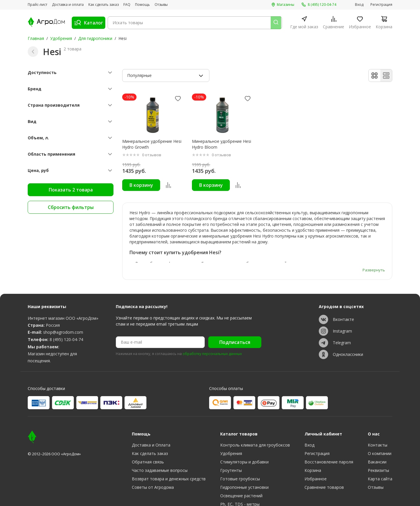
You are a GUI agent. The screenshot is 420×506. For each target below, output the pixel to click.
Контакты (378, 410)
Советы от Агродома (153, 453)
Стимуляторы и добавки (244, 427)
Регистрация (381, 5)
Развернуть (373, 235)
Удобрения (61, 38)
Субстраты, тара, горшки (245, 478)
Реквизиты (378, 436)
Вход (359, 5)
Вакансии (377, 427)
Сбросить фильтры (71, 207)
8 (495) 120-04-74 (66, 305)
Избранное (316, 444)
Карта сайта (380, 444)
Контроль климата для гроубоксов (255, 410)
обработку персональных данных (212, 319)
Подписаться (235, 308)
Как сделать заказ (104, 5)
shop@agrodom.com (63, 297)
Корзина (313, 436)
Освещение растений (241, 461)
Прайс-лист (37, 5)
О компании (380, 419)
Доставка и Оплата (151, 410)
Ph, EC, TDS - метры (240, 469)
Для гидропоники (95, 38)
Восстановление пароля (329, 427)
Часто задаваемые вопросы (160, 436)
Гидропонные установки (244, 453)
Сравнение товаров (324, 453)
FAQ (127, 5)
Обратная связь (148, 427)
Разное (227, 486)
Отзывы (161, 5)
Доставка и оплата (68, 5)
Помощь (142, 5)
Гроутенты (231, 436)
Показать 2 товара (71, 190)
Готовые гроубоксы (240, 444)
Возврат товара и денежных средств (169, 444)
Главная (36, 38)
